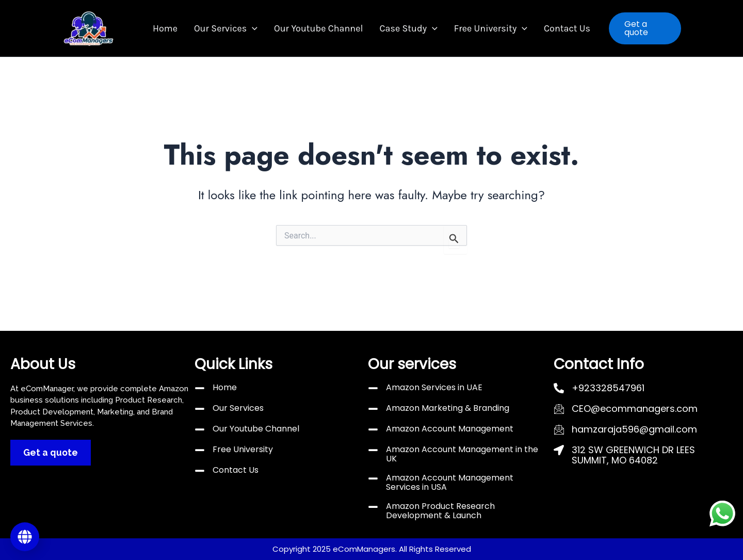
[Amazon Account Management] (373, 429)
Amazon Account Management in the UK (462, 454)
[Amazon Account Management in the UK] (373, 450)
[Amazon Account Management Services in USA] (373, 478)
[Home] (200, 388)
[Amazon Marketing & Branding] (373, 409)
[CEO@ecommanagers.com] (559, 409)
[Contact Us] (200, 471)
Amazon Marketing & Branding (448, 408)
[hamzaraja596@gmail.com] (559, 429)
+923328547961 (608, 388)
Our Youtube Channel (320, 28)
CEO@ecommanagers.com (635, 409)
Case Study (406, 29)
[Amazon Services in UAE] (373, 388)
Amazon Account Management (450, 429)
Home (175, 28)
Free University (484, 29)
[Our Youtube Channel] (200, 429)
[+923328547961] (559, 388)
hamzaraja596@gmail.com (634, 429)
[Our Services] (200, 409)
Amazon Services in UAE (434, 387)
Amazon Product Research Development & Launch (440, 511)
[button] (258, 29)
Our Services (232, 29)
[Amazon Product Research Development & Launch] (373, 507)
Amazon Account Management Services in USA (450, 482)
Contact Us (557, 28)
